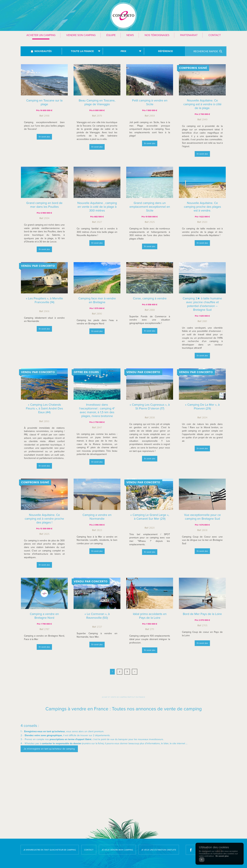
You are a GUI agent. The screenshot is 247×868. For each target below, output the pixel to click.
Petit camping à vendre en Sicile (150, 102)
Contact (215, 35)
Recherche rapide (206, 51)
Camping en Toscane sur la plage (44, 102)
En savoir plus (44, 137)
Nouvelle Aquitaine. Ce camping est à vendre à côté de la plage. (202, 104)
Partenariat (189, 35)
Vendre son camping (81, 35)
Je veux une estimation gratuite (159, 850)
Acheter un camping (41, 35)
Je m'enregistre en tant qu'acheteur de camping (50, 850)
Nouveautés (43, 51)
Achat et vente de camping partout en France (123, 697)
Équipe (111, 35)
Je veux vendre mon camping (117, 850)
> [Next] (135, 672)
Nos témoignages (157, 35)
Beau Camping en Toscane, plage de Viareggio (97, 102)
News (130, 35)
